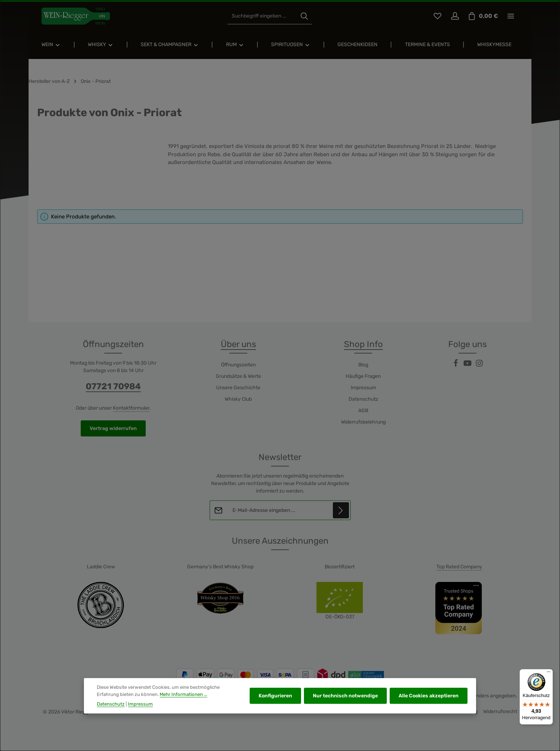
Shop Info (363, 344)
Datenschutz (363, 399)
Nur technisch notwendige (345, 701)
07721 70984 (113, 386)
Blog (363, 365)
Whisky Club (238, 399)
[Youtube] (468, 365)
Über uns (238, 344)
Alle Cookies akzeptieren (429, 701)
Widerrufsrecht (500, 712)
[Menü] (549, 673)
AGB (363, 411)
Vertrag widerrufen (113, 428)
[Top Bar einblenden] (511, 16)
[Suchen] (304, 16)
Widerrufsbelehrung (363, 422)
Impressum (363, 388)
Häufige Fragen (363, 376)
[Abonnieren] (341, 510)
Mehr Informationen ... (183, 699)
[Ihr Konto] (455, 16)
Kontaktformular (131, 408)
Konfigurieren (275, 701)
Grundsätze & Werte (238, 376)
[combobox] (262, 16)
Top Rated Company (459, 567)
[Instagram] (479, 365)
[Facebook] (456, 365)
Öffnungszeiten (238, 365)
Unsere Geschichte (238, 388)
